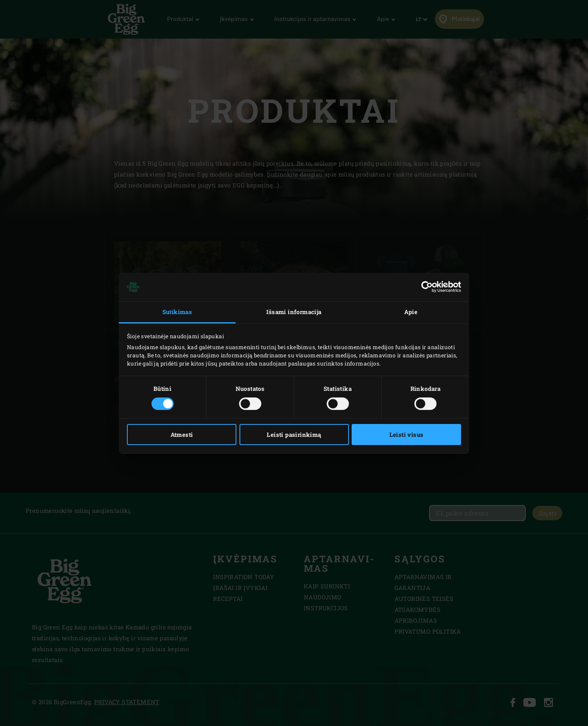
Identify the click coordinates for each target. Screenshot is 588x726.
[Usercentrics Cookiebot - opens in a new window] (427, 287)
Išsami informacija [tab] (294, 312)
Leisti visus (407, 435)
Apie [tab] (411, 312)
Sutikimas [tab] (177, 312)
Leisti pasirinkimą (294, 435)
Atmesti (182, 435)
